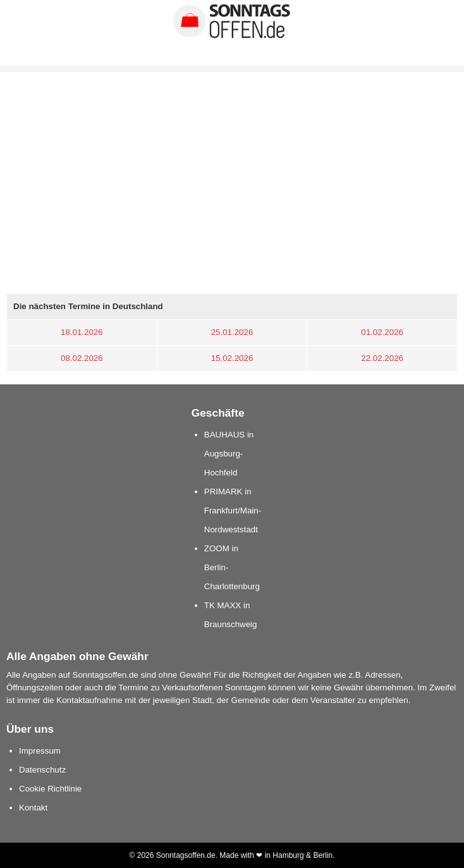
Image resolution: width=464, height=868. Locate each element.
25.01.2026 (232, 332)
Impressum (40, 751)
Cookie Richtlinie (50, 789)
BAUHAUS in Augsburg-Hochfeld (229, 454)
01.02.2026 (382, 332)
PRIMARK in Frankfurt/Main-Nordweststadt (233, 510)
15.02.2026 (232, 358)
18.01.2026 (82, 332)
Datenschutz (42, 770)
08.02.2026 (82, 358)
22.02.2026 (382, 358)
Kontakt (33, 808)
